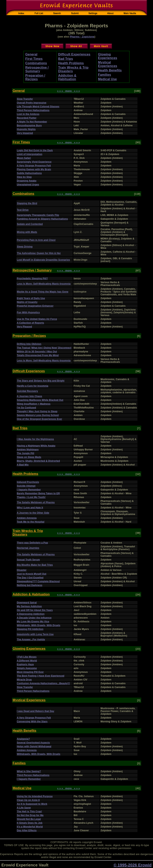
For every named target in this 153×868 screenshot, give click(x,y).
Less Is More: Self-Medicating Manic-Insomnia (44, 284)
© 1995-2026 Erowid (133, 865)
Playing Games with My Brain (34, 169)
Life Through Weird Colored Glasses (38, 107)
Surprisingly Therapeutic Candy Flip (38, 215)
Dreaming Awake (27, 181)
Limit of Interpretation (30, 154)
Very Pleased (25, 327)
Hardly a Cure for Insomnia (33, 386)
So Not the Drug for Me (30, 815)
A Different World (27, 661)
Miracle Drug (24, 680)
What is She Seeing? (29, 771)
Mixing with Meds (27, 232)
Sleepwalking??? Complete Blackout (38, 581)
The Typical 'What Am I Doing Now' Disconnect (44, 348)
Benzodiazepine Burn (29, 126)
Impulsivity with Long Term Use (35, 634)
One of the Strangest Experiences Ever (40, 419)
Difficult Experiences (74, 54)
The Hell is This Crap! (29, 812)
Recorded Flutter (27, 118)
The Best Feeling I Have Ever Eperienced (41, 676)
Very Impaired (25, 133)
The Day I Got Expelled (30, 578)
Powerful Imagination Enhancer (35, 306)
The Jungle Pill (26, 453)
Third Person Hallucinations (33, 110)
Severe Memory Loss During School (38, 415)
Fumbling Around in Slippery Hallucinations (42, 219)
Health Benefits (110, 70)
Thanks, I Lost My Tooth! (31, 497)
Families (104, 75)
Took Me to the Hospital (31, 522)
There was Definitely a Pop (32, 543)
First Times (34, 59)
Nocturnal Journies (28, 548)
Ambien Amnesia (27, 518)
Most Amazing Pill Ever (30, 672)
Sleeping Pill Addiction (30, 629)
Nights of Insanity (27, 302)
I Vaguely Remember (29, 490)
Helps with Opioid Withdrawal (34, 746)
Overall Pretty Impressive (32, 103)
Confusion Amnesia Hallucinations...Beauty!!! (44, 683)
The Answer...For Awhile (31, 640)
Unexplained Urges (28, 185)
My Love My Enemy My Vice (33, 622)
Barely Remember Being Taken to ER (38, 493)
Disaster (22, 570)
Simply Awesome (27, 668)
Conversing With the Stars (32, 722)
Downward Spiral (27, 603)
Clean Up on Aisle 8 (28, 800)
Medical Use (107, 79)
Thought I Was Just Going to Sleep (37, 411)
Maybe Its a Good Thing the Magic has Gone (43, 292)
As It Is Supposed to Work (32, 804)
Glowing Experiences (108, 56)
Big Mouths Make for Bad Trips (35, 565)
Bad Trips (66, 59)
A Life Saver (24, 808)
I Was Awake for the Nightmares (35, 439)
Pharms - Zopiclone (82, 37)
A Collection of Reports (31, 323)
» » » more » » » (69, 91)
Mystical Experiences (108, 64)
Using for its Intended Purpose (35, 796)
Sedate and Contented (30, 224)
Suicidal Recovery (27, 391)
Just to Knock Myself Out (32, 574)
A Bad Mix (23, 465)
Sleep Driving (25, 247)
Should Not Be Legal (29, 819)
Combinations (36, 63)
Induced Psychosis (28, 482)
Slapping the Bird (27, 203)
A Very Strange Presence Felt (34, 166)
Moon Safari (24, 158)
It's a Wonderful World (30, 827)
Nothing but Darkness (30, 585)
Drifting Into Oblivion (29, 344)
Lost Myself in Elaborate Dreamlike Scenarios (43, 260)
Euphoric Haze (25, 664)
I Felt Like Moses (27, 657)
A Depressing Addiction (31, 614)
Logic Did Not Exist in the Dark (35, 150)
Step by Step (24, 177)
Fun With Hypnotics (28, 312)
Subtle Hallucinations (29, 173)
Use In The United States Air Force (37, 319)
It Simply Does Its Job (30, 823)
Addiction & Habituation (67, 77)
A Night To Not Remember (32, 122)
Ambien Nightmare (28, 450)
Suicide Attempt (26, 486)
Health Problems (71, 63)
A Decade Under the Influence (34, 618)
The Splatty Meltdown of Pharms (36, 502)
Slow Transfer (25, 99)
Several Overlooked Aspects (33, 743)
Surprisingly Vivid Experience (34, 162)
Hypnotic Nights (26, 129)
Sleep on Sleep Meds (29, 457)
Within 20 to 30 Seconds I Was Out (37, 352)
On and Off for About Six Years (35, 610)
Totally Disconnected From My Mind (38, 355)
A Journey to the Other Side (33, 513)
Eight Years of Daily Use (31, 298)
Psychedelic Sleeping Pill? (32, 279)
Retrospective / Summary (37, 69)
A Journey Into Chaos (30, 396)
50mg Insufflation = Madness (34, 404)
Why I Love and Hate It (30, 508)
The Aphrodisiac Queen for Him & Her (39, 253)
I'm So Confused (27, 408)
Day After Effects (27, 830)
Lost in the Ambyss (28, 114)
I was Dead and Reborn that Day (36, 711)
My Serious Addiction (29, 606)
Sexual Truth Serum (28, 560)
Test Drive (23, 210)
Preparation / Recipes (35, 77)
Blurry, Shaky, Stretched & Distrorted (38, 461)
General (31, 54)
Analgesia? (24, 739)
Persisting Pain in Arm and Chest (36, 240)
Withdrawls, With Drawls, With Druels (39, 625)
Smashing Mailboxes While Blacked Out (40, 400)
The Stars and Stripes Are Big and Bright (41, 381)
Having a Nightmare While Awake (36, 446)
